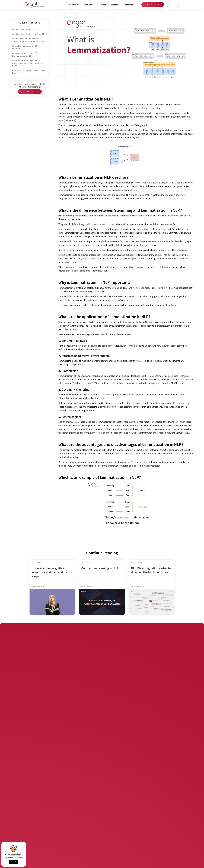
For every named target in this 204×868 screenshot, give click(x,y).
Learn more (18, 858)
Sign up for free (153, 5)
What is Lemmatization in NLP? (26, 29)
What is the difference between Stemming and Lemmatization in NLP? (29, 40)
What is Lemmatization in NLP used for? (29, 34)
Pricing (103, 5)
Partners (115, 5)
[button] (73, 5)
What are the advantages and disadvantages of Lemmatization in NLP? (27, 63)
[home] (34, 5)
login (173, 5)
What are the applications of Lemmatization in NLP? (24, 54)
